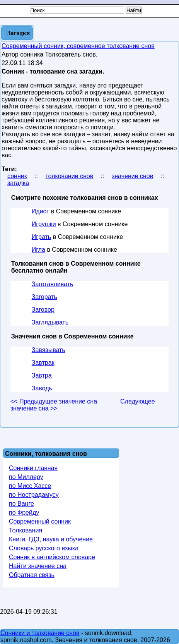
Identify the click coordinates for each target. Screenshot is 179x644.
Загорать (44, 297)
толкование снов (69, 176)
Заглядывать (50, 322)
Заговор (43, 310)
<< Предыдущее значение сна (54, 401)
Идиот (41, 211)
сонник (17, 176)
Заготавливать (53, 284)
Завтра (42, 375)
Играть (41, 237)
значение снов (132, 176)
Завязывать (49, 350)
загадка (18, 183)
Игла (38, 250)
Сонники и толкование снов (40, 633)
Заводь (42, 388)
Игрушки (44, 224)
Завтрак (43, 363)
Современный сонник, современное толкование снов (78, 46)
